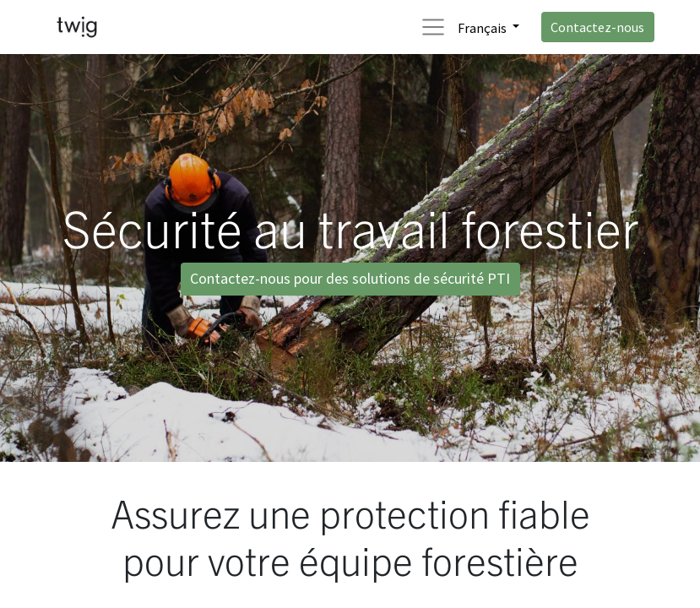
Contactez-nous (597, 27)
